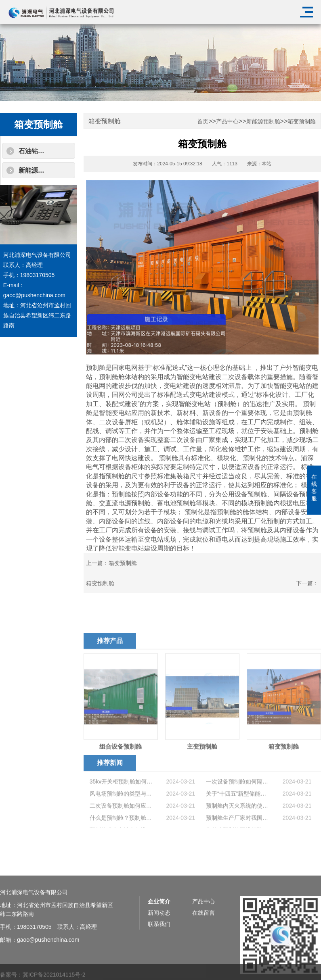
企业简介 (159, 931)
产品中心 (227, 122)
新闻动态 (159, 942)
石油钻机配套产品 (44, 151)
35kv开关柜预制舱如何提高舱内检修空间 (121, 803)
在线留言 (204, 942)
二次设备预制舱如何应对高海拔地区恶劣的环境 (121, 828)
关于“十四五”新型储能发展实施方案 (238, 815)
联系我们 (159, 954)
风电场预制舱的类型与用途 (121, 815)
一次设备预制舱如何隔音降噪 (238, 803)
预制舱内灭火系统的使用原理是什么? (238, 828)
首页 (203, 122)
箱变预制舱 (302, 122)
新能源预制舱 (38, 170)
